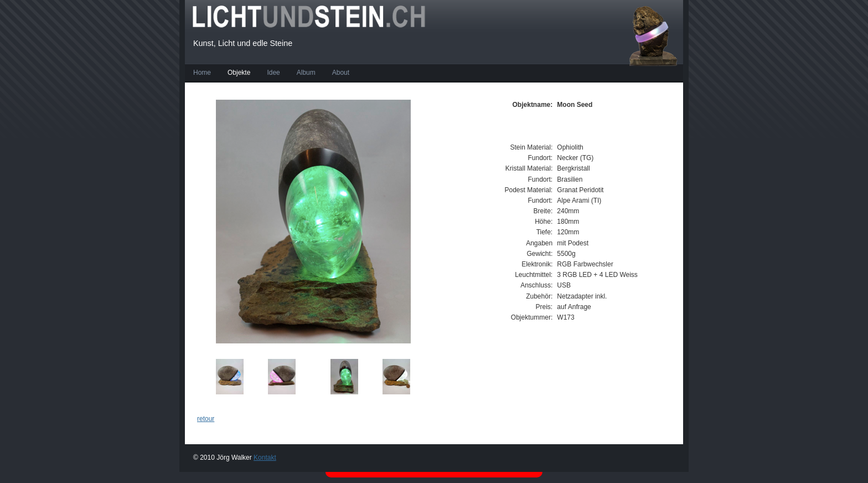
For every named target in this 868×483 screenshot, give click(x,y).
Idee (273, 73)
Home (202, 73)
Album (306, 73)
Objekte (239, 73)
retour (206, 419)
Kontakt (265, 458)
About (341, 73)
